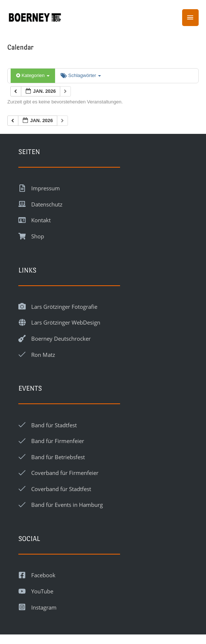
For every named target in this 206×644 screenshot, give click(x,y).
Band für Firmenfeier (58, 441)
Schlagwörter (81, 75)
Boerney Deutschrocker (61, 339)
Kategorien (33, 75)
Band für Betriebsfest (58, 457)
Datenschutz (47, 204)
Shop (38, 236)
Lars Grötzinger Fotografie (64, 307)
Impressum (46, 188)
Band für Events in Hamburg (67, 505)
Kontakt (41, 220)
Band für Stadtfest (54, 425)
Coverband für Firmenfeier (65, 473)
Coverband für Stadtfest (61, 489)
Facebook (43, 575)
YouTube (42, 591)
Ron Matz (43, 355)
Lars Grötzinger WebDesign (66, 322)
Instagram (44, 607)
